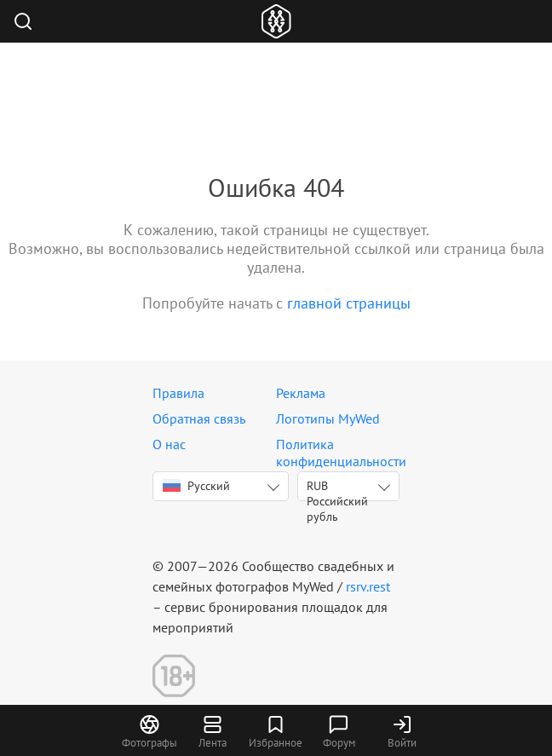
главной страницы (349, 303)
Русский (196, 486)
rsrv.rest (368, 586)
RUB (337, 490)
